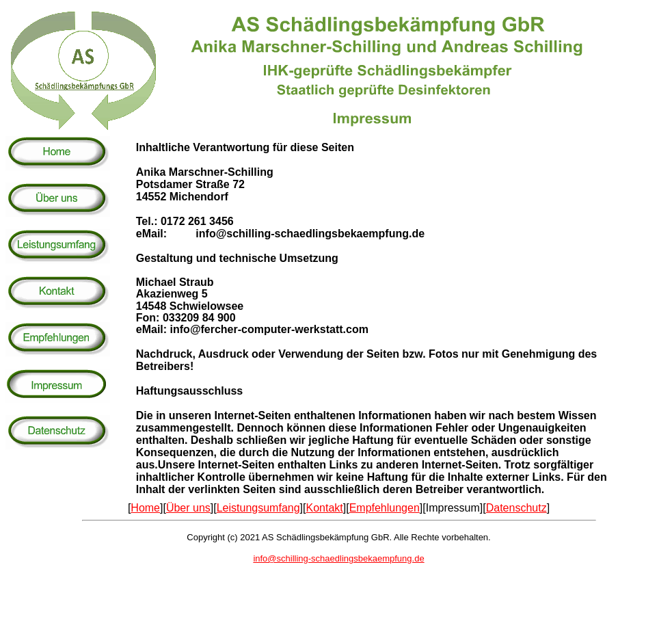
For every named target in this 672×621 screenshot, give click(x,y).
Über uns (188, 508)
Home (145, 508)
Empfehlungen (385, 508)
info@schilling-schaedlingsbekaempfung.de (338, 558)
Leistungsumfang (258, 508)
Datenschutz (516, 508)
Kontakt (324, 508)
